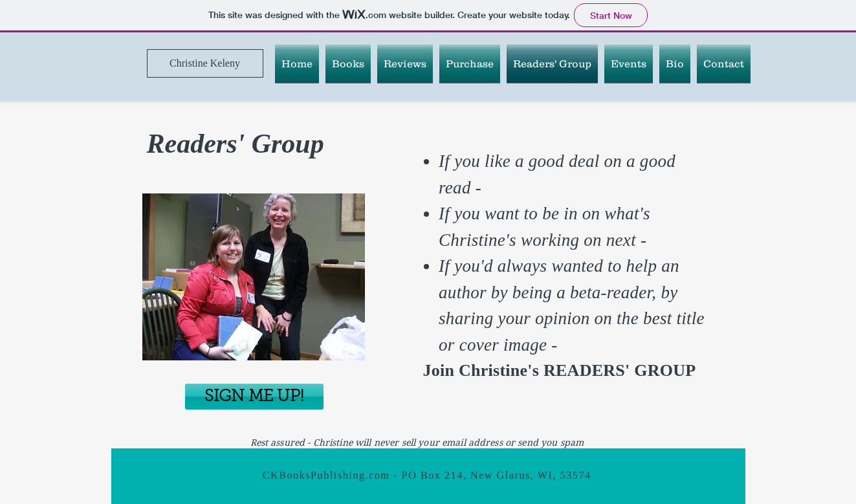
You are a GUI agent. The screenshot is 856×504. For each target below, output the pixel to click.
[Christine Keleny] (205, 63)
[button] (348, 64)
